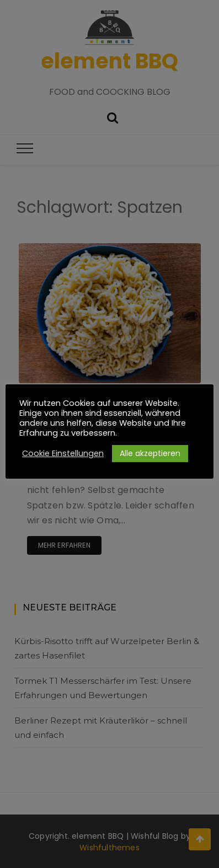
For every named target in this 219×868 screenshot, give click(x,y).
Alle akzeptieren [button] (150, 453)
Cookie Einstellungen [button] (63, 453)
